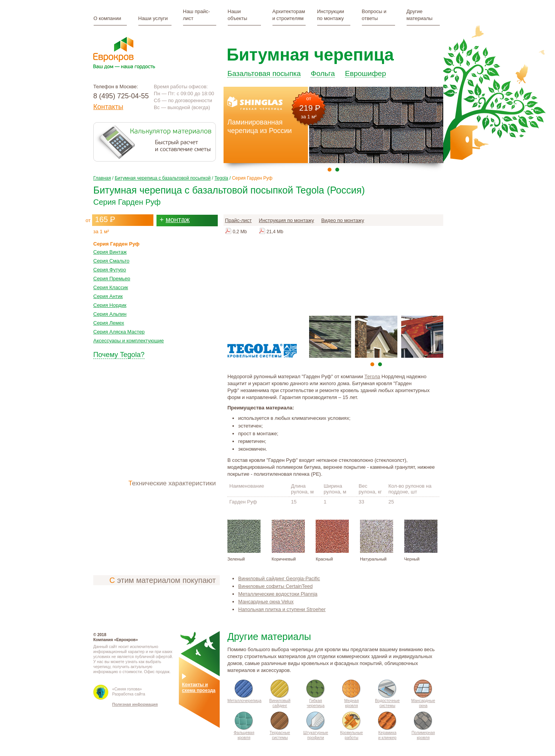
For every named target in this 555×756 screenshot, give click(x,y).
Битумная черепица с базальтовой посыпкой (163, 175)
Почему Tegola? (119, 352)
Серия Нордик (110, 302)
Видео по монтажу (342, 217)
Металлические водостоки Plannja (278, 591)
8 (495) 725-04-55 (121, 96)
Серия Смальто (111, 258)
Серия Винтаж (110, 249)
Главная (102, 175)
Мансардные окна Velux (266, 599)
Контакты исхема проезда (199, 685)
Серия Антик (108, 293)
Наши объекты (238, 15)
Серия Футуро (110, 267)
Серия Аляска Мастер (119, 329)
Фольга (323, 70)
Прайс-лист (238, 217)
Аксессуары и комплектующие (129, 338)
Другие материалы (420, 15)
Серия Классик (111, 284)
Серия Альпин (110, 311)
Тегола (373, 373)
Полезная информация (135, 697)
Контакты (108, 107)
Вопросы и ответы (374, 15)
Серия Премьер (112, 275)
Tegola (221, 175)
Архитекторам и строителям (289, 15)
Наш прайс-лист (197, 15)
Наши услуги (153, 18)
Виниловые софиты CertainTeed (275, 583)
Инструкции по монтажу (331, 15)
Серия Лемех (109, 320)
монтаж (178, 217)
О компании (108, 18)
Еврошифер (366, 70)
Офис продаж (157, 669)
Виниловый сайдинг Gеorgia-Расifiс (279, 575)
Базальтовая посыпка (264, 70)
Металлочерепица (244, 698)
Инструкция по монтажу (287, 217)
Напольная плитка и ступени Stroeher (282, 606)
